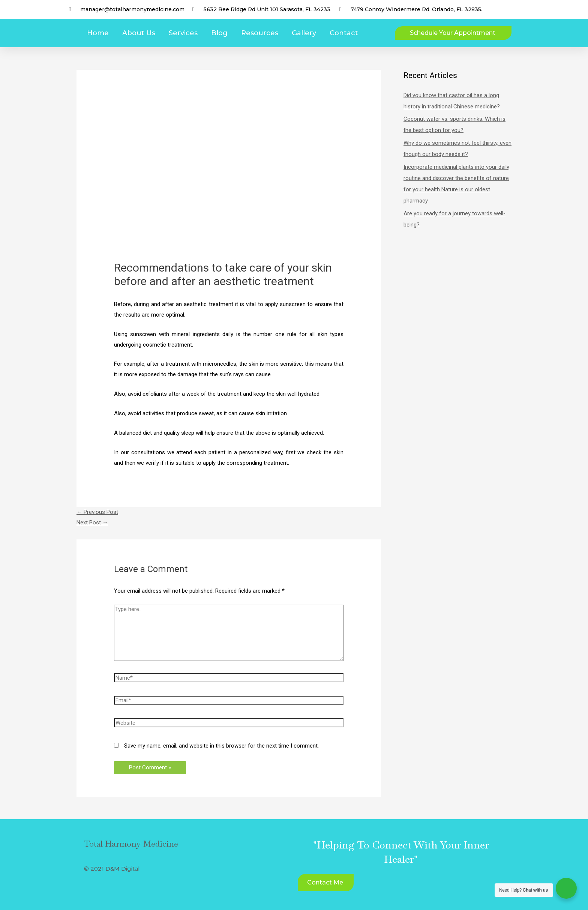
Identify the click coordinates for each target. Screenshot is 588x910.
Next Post (92, 523)
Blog (219, 33)
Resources (260, 33)
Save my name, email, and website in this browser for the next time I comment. (221, 746)
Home (98, 33)
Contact (344, 33)
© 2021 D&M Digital (112, 869)
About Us (139, 33)
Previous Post (97, 512)
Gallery (304, 33)
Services (183, 33)
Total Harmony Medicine (131, 844)
